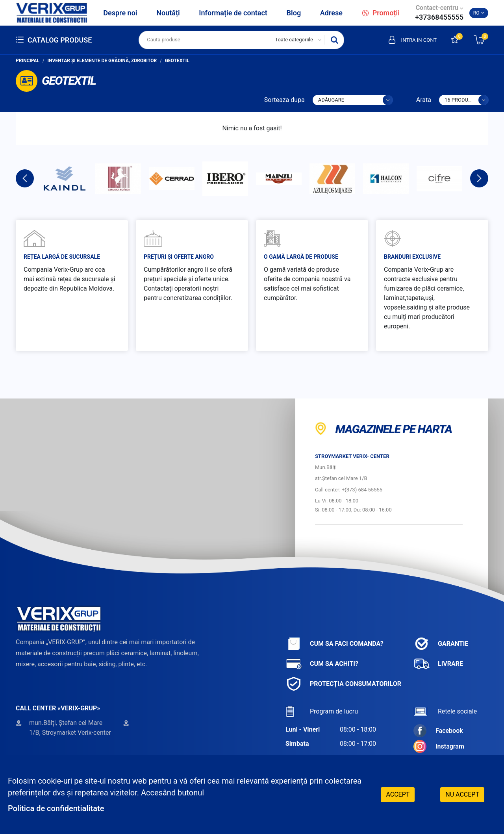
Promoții (381, 13)
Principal (28, 61)
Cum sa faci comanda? (334, 644)
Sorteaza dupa (284, 100)
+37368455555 (439, 17)
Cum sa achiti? (322, 664)
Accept (398, 794)
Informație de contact (233, 13)
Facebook (438, 731)
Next (479, 178)
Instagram (439, 746)
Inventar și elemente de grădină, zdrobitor (102, 61)
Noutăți (168, 13)
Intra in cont (413, 40)
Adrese (331, 13)
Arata (424, 100)
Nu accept (462, 794)
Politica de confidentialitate (56, 808)
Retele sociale (445, 711)
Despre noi (120, 13)
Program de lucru (322, 711)
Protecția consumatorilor (343, 684)
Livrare (438, 664)
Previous (25, 178)
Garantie (441, 644)
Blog (294, 13)
